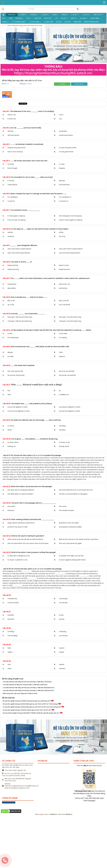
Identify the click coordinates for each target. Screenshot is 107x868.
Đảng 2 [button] (65, 15)
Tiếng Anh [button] (12, 15)
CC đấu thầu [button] (48, 22)
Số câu (4, 84)
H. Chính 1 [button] (23, 15)
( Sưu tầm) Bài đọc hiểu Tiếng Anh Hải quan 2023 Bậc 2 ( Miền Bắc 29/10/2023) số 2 (28, 688)
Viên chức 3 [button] (98, 15)
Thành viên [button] (77, 22)
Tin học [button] (64, 19)
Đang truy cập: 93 (9, 802)
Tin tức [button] (59, 22)
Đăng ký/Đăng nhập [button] (91, 22)
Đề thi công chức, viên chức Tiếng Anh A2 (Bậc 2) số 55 (20, 693)
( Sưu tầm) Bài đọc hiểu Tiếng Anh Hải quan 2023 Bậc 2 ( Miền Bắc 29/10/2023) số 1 (28, 691)
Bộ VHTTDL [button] (48, 18)
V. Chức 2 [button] (86, 15)
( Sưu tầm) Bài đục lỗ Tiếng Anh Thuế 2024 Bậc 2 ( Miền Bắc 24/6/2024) (25, 685)
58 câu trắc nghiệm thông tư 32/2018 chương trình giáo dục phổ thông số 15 (26, 701)
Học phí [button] (68, 22)
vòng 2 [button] (5, 22)
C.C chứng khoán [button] (19, 22)
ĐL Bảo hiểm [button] (95, 19)
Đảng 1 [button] (56, 15)
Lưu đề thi (62, 84)
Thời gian (23, 84)
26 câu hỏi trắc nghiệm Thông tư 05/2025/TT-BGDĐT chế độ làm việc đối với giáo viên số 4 (31, 713)
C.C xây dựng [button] (35, 22)
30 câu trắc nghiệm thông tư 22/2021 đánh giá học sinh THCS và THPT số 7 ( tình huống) (30, 704)
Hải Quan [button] (19, 19)
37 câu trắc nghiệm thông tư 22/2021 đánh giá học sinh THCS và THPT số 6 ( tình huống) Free (31, 707)
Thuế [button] (11, 18)
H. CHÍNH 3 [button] (45, 15)
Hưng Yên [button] (38, 18)
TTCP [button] (29, 19)
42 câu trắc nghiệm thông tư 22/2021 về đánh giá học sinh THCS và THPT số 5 (27, 710)
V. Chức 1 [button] (75, 15)
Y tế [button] (56, 18)
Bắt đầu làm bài (79, 84)
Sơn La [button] (74, 19)
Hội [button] (4, 19)
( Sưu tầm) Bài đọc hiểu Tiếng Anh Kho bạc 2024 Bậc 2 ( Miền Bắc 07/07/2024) (27, 682)
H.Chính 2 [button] (34, 15)
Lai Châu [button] (84, 19)
